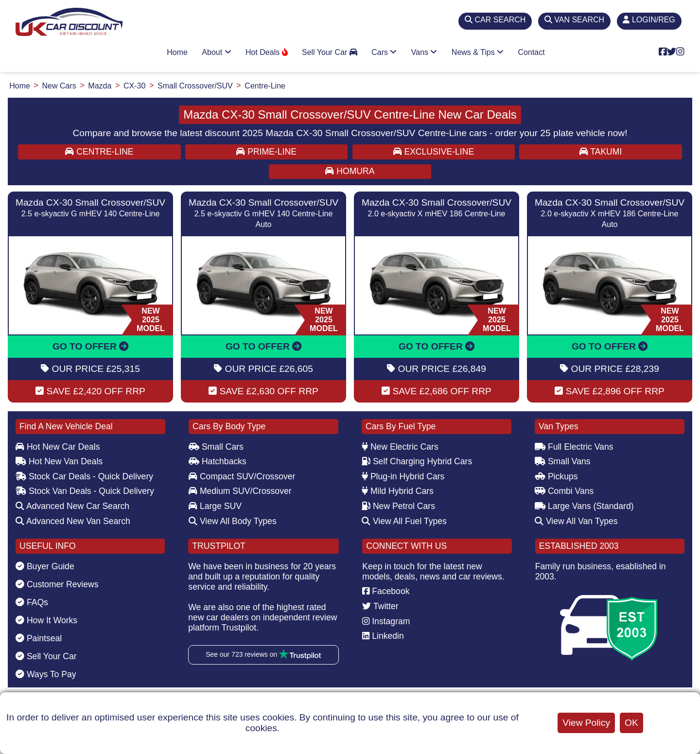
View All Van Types (576, 521)
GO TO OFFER (90, 346)
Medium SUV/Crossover (240, 491)
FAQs (32, 602)
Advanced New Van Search (73, 521)
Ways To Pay (46, 674)
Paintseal (39, 638)
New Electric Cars (400, 447)
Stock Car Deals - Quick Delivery (84, 476)
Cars (384, 52)
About (216, 52)
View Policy (586, 723)
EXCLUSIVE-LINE (434, 152)
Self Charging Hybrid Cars (417, 461)
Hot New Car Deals (58, 447)
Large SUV (215, 506)
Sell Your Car (330, 52)
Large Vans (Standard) (584, 506)
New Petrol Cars (398, 506)
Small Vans (563, 461)
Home (177, 52)
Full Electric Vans (574, 447)
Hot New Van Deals (59, 461)
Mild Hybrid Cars (398, 491)
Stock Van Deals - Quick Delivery (85, 491)
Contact (532, 52)
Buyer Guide (45, 566)
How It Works (46, 620)
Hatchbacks (218, 461)
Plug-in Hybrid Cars (403, 476)
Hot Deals (267, 52)
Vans (424, 52)
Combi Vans (564, 491)
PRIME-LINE (266, 152)
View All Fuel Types (404, 521)
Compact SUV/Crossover (242, 476)
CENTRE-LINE (99, 152)
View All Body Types (233, 521)
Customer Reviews (57, 584)
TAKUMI (601, 152)
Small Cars (216, 447)
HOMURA (350, 171)
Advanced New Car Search (72, 506)
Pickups (556, 476)
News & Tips (478, 52)
